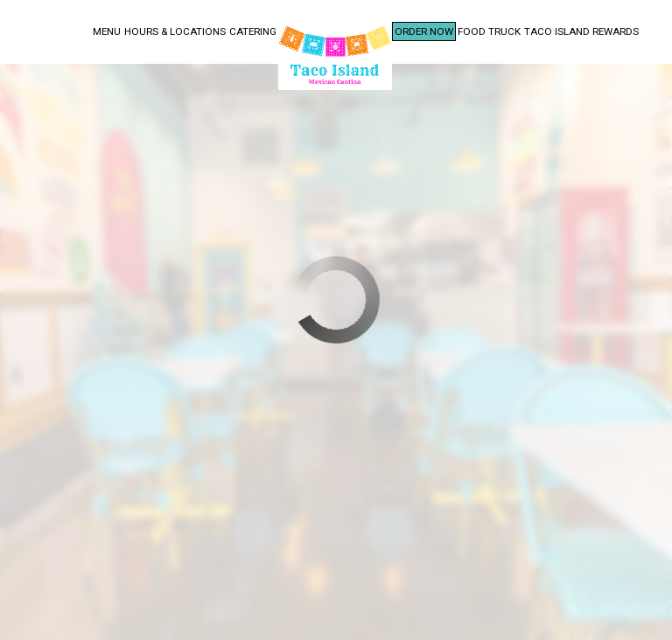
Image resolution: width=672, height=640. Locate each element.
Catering (253, 31)
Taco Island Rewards (581, 31)
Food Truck (489, 31)
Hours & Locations (175, 31)
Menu (107, 31)
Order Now (424, 31)
